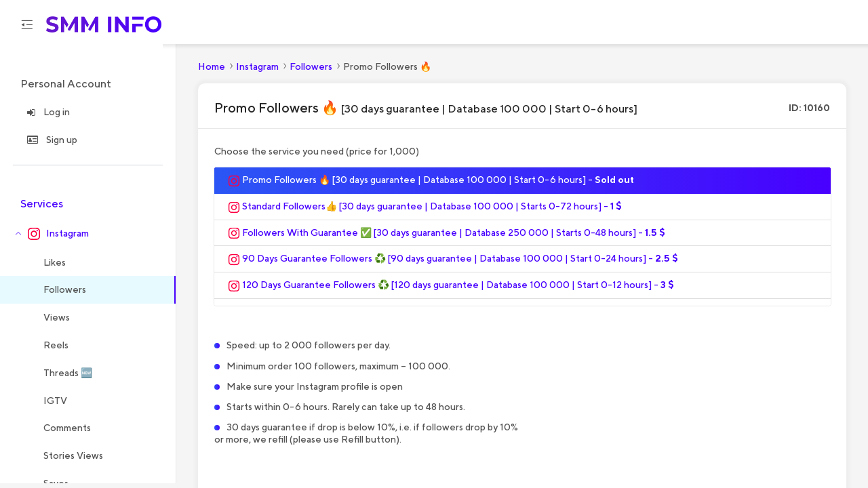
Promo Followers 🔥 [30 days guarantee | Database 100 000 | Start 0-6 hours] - (431, 185)
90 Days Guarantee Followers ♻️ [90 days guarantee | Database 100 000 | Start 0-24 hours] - (453, 264)
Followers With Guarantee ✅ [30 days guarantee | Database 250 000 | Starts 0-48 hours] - (447, 238)
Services (42, 208)
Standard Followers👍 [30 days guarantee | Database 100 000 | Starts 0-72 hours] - (425, 211)
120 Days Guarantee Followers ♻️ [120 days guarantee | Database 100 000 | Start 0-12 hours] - (451, 290)
